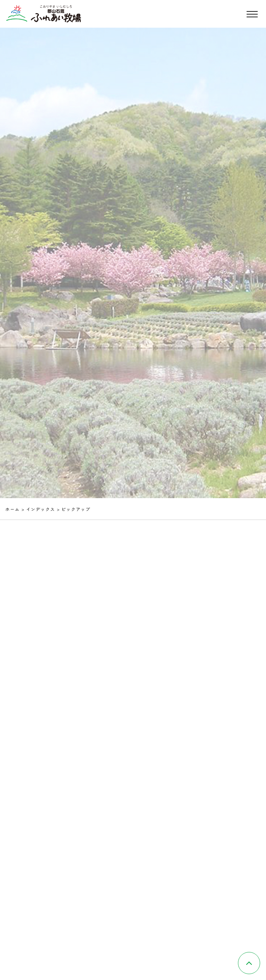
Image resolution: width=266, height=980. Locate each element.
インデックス (41, 509)
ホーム (12, 509)
